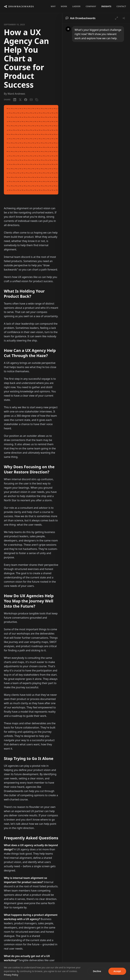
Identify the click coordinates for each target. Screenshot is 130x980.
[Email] (31, 100)
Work (64, 6)
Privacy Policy (11, 975)
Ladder (76, 6)
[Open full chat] (116, 18)
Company (91, 6)
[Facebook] (26, 100)
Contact (121, 6)
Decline (97, 971)
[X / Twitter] (20, 100)
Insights (106, 6)
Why (53, 6)
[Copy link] (37, 100)
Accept (117, 971)
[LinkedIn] (15, 100)
